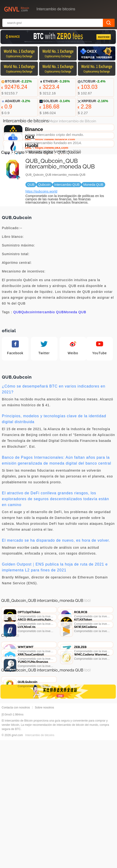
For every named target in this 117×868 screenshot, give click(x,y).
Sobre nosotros (44, 835)
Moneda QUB (75, 353)
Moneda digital (41, 194)
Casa (6, 194)
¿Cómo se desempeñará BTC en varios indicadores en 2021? (54, 430)
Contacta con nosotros (16, 835)
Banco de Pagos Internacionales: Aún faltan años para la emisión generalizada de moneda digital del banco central (56, 502)
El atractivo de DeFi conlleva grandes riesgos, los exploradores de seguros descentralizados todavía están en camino (55, 540)
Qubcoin (28, 353)
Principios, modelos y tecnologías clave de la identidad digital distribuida (54, 460)
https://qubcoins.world (41, 233)
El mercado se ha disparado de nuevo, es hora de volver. (56, 582)
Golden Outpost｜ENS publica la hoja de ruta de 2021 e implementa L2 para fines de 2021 (55, 608)
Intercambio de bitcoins (40, 863)
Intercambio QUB (49, 353)
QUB (17, 353)
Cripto (19, 194)
